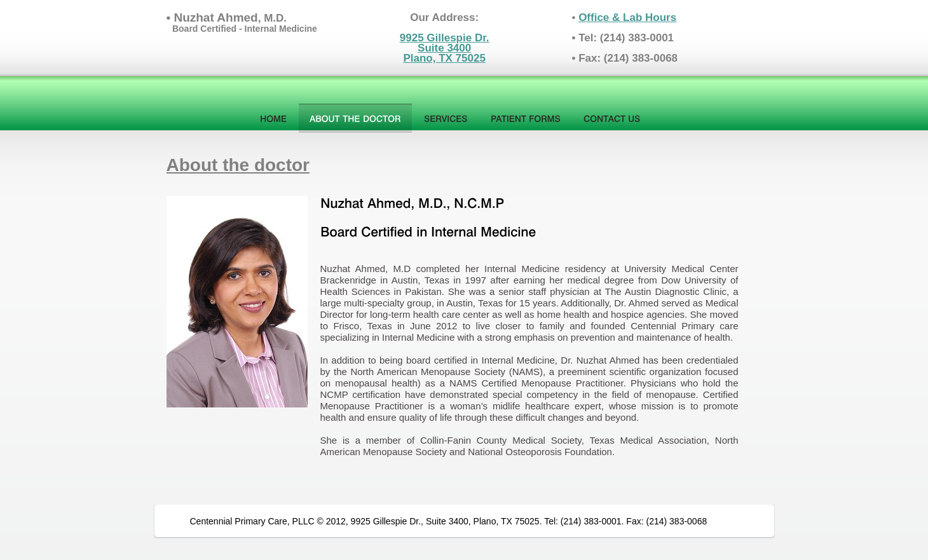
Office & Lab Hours (627, 17)
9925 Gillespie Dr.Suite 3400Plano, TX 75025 (445, 48)
